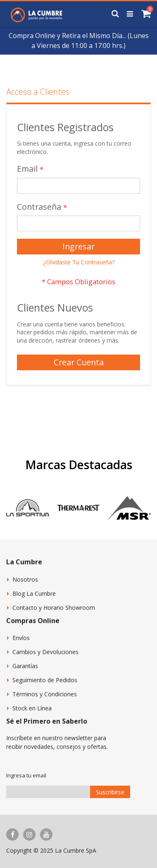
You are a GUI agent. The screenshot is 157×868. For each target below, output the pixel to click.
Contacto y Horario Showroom (54, 608)
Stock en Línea (32, 708)
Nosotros (25, 579)
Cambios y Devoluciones (45, 652)
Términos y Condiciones (45, 694)
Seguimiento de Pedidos (45, 680)
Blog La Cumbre (34, 593)
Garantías (25, 666)
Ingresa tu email (26, 775)
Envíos (21, 638)
